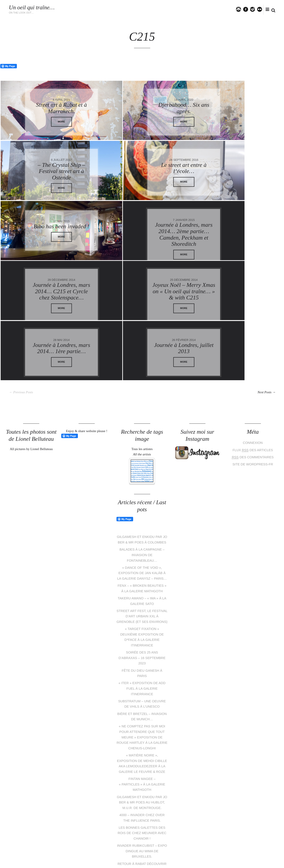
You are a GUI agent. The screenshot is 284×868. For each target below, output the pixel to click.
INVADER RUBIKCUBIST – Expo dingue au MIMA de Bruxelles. (142, 800)
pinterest (139, 847)
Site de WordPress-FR (253, 404)
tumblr (159, 847)
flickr (262, 9)
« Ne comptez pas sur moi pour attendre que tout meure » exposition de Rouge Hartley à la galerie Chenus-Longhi (142, 683)
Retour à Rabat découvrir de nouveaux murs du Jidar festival (142, 817)
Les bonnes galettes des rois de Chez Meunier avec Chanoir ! (142, 782)
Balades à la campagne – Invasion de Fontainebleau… (142, 500)
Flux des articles (253, 390)
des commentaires (253, 397)
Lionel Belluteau (51, 862)
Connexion (253, 383)
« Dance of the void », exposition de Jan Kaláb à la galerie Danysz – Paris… (142, 518)
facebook (247, 9)
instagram (254, 9)
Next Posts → (266, 333)
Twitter (240, 9)
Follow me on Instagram (264, 839)
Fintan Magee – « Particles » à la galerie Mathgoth (142, 729)
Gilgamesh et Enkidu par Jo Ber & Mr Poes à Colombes (142, 482)
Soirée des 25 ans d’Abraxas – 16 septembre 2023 (142, 606)
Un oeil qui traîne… (32, 7)
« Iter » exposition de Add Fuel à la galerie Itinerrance (142, 636)
